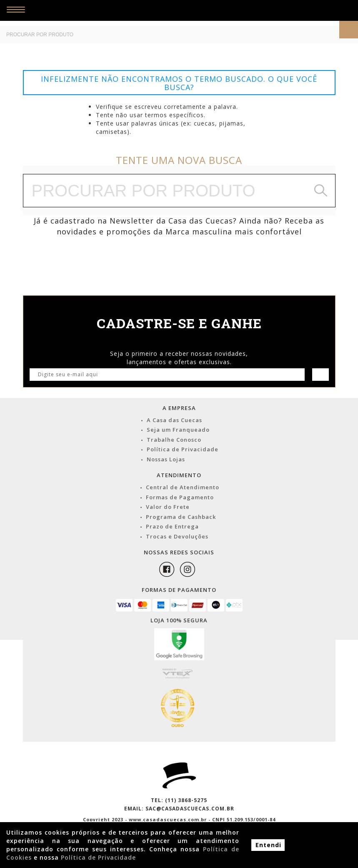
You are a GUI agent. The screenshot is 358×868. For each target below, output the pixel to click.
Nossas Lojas (166, 459)
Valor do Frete (168, 507)
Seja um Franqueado (178, 430)
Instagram (188, 569)
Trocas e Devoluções (177, 536)
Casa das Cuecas (190, 13)
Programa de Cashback (181, 517)
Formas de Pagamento (180, 497)
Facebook (167, 569)
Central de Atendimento (183, 487)
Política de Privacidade (183, 449)
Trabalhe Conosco (174, 440)
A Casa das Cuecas (174, 420)
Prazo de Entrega (172, 526)
